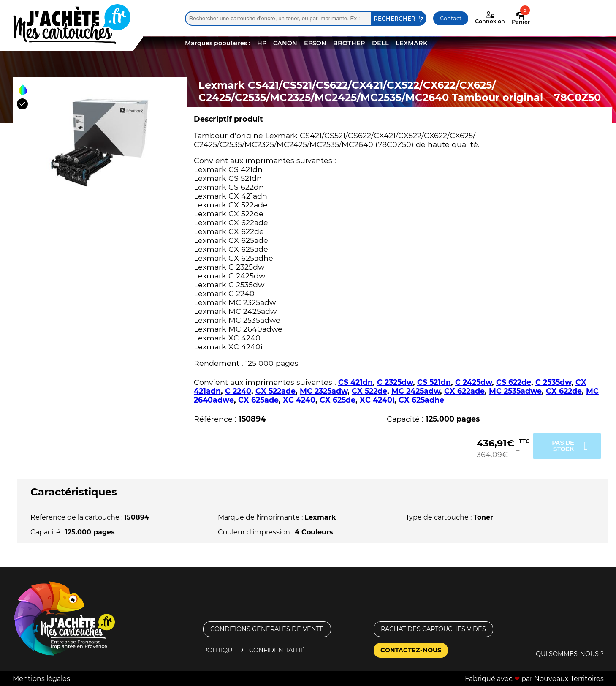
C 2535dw (553, 382)
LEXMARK (411, 43)
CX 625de (338, 400)
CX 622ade (464, 391)
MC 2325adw (324, 391)
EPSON (315, 43)
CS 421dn (355, 382)
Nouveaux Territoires (569, 679)
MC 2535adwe (515, 391)
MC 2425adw (416, 391)
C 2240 (238, 391)
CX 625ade (258, 400)
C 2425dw (474, 382)
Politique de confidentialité (254, 650)
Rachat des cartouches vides (433, 629)
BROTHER (349, 43)
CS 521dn (434, 382)
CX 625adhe (421, 400)
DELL (380, 43)
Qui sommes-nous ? (570, 654)
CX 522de (369, 391)
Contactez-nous (411, 650)
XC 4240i (377, 400)
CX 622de (564, 391)
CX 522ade (275, 391)
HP (262, 43)
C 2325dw (395, 382)
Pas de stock (563, 446)
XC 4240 (299, 400)
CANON (285, 43)
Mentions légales (41, 679)
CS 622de (514, 382)
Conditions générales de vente (267, 629)
